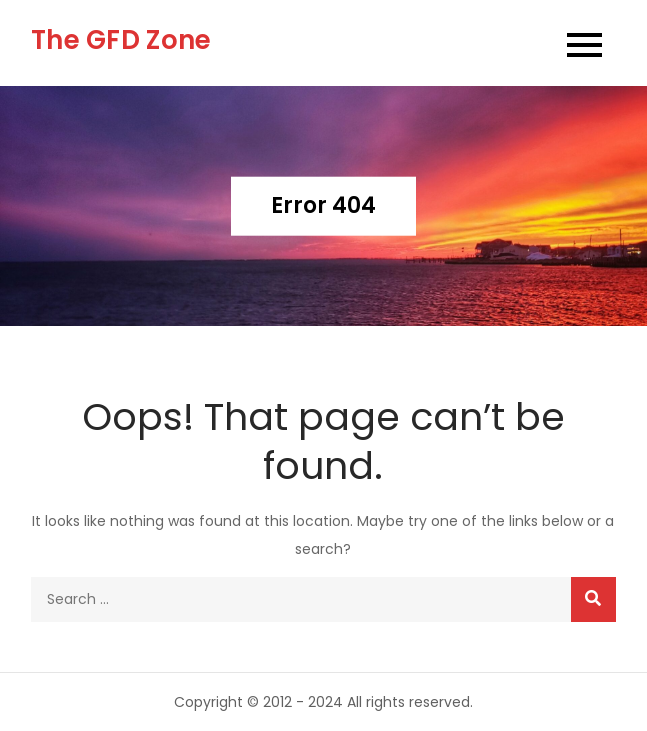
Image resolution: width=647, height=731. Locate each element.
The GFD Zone (121, 40)
